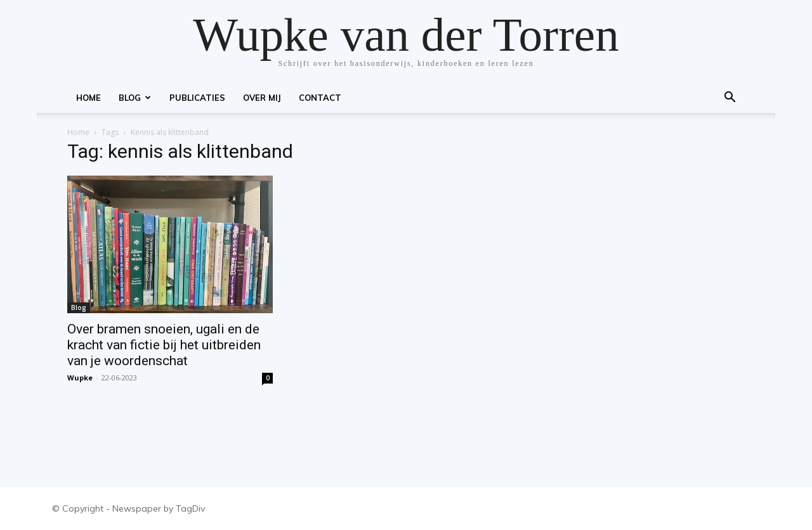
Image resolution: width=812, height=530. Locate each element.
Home (88, 98)
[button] (730, 99)
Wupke (80, 378)
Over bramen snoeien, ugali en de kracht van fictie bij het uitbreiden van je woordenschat (164, 345)
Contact (320, 98)
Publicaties (197, 98)
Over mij (262, 98)
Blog (135, 98)
